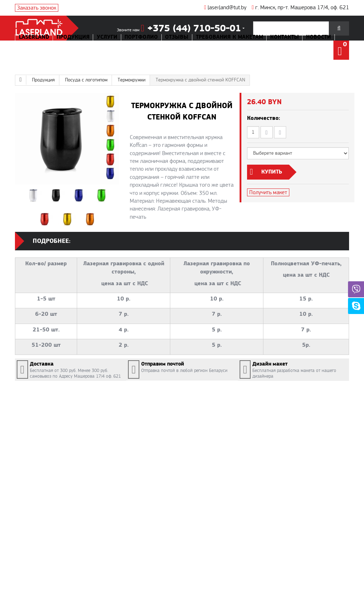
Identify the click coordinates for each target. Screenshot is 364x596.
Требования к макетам (229, 37)
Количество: (264, 118)
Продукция (73, 37)
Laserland (34, 37)
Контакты (285, 37)
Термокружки (132, 80)
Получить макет (268, 192)
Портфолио (141, 37)
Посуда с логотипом (86, 80)
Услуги (107, 37)
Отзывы (177, 37)
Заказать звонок (37, 8)
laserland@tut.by (225, 7)
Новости (318, 37)
